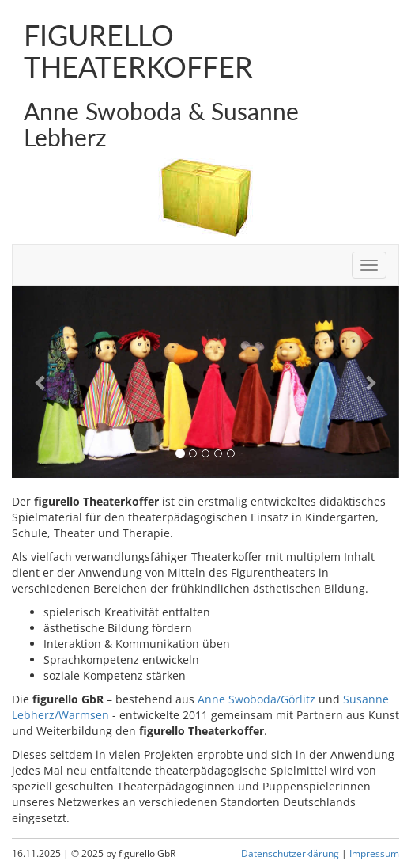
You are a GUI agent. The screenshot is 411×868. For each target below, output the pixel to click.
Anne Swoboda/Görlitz (256, 699)
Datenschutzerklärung (290, 853)
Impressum (374, 853)
